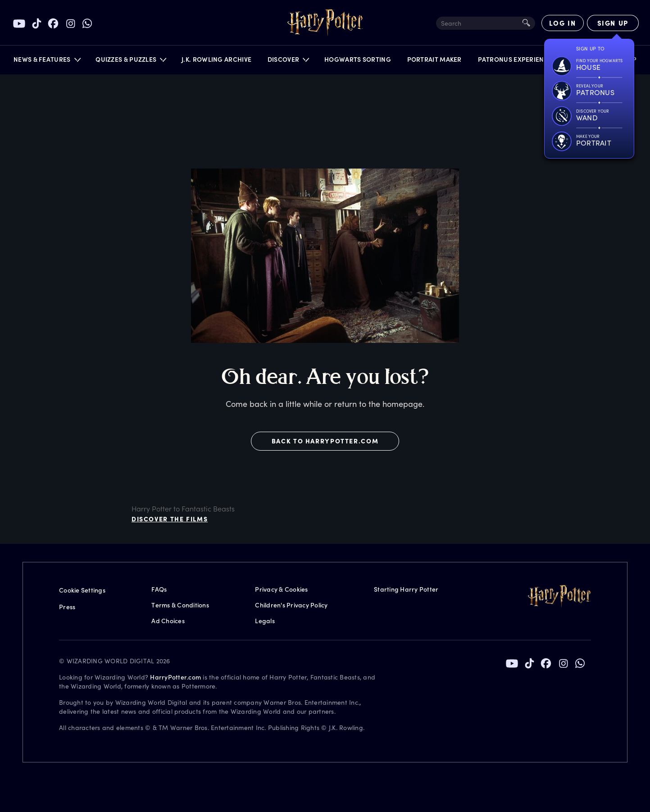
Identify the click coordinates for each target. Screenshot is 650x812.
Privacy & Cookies (281, 589)
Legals (265, 621)
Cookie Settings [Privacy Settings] (82, 590)
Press (67, 607)
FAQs (159, 589)
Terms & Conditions (180, 605)
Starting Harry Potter (406, 589)
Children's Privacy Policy (291, 605)
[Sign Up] (613, 23)
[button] (47, 62)
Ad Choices (168, 621)
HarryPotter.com (175, 677)
